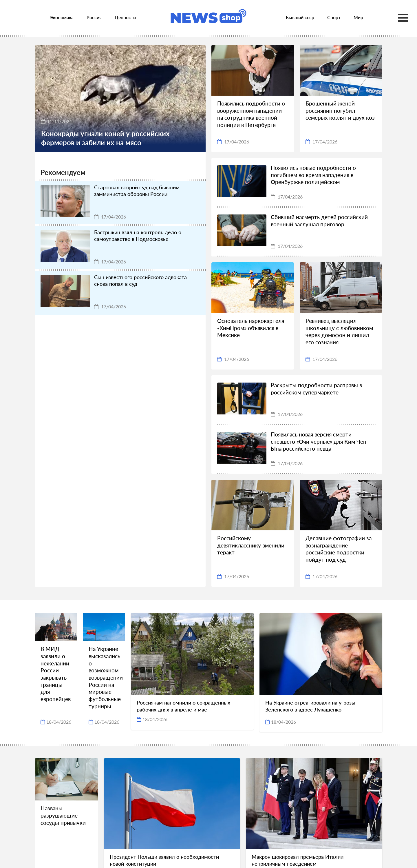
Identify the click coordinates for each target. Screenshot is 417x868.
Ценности (125, 17)
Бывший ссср (300, 17)
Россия (94, 17)
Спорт (334, 17)
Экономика (62, 17)
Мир (358, 17)
